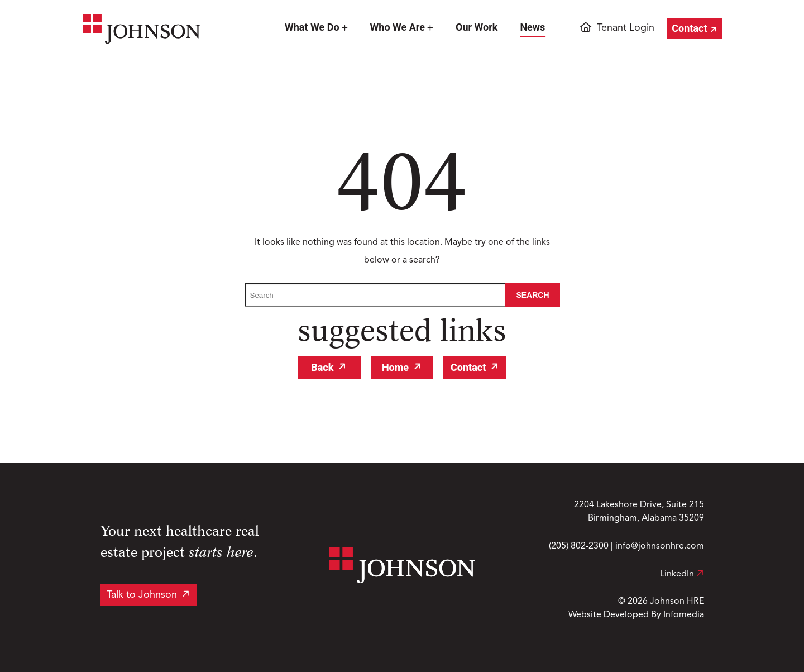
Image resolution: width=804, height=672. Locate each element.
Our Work (477, 27)
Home (395, 367)
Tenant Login (626, 28)
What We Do (312, 27)
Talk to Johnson (142, 595)
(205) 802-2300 (579, 546)
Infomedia (684, 615)
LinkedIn (682, 574)
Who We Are (398, 27)
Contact (689, 28)
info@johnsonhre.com (660, 546)
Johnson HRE (677, 602)
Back (322, 367)
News (532, 27)
